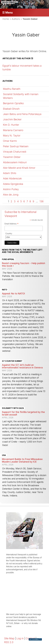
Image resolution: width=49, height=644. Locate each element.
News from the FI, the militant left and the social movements (22, 251)
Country (9, 233)
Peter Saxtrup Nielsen (16, 146)
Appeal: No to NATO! (13, 293)
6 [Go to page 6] (24, 201)
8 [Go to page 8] (30, 201)
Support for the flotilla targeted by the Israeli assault (23, 413)
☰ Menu (7, 13)
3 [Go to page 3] (15, 201)
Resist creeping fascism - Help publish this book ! (24, 264)
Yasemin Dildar (12, 157)
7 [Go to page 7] (27, 201)
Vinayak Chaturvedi (15, 152)
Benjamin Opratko (13, 103)
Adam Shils (10, 173)
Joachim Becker (12, 119)
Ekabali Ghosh (11, 109)
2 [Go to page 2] (11, 201)
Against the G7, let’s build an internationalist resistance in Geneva (22, 366)
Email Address (12, 224)
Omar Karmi (10, 141)
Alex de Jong (11, 195)
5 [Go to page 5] (21, 201)
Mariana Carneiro (13, 130)
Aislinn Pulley (11, 189)
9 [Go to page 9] (33, 201)
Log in (20, 638)
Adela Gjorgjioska (13, 184)
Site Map (9, 638)
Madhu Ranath (12, 89)
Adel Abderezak (12, 178)
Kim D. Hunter (11, 125)
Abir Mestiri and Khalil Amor (19, 168)
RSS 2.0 (9, 642)
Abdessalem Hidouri (15, 162)
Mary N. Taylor (12, 136)
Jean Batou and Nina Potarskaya (22, 114)
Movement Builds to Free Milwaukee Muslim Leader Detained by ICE (22, 460)
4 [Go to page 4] (18, 201)
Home (6, 19)
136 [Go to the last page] (41, 201)
